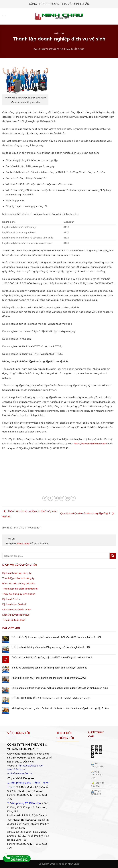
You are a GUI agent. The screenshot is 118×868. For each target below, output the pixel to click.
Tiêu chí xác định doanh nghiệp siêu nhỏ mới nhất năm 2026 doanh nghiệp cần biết (56, 637)
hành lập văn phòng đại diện (19, 583)
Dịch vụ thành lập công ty (17, 573)
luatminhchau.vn (17, 769)
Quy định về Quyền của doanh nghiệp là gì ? (88, 513)
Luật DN (59, 33)
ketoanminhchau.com (31, 766)
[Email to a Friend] (62, 498)
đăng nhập (23, 543)
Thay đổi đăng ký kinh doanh (19, 594)
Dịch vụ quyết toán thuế (16, 615)
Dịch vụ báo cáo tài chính (17, 609)
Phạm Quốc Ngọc (74, 49)
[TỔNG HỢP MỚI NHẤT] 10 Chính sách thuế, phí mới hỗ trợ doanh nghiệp (51, 698)
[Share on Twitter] (56, 498)
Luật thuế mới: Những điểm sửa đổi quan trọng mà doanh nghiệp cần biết (51, 647)
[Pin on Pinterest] (67, 498)
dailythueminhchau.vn (20, 773)
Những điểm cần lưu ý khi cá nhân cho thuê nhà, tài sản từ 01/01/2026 (49, 678)
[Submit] (113, 556)
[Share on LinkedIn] (73, 498)
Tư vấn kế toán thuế (14, 620)
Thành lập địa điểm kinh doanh (20, 589)
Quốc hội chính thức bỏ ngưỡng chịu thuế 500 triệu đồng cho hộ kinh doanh (52, 657)
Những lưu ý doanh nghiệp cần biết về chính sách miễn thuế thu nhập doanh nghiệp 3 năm (60, 708)
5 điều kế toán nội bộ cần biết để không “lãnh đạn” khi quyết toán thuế (49, 668)
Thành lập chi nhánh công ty (18, 578)
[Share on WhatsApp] (45, 498)
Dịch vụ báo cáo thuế (14, 604)
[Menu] (4, 16)
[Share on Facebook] (51, 498)
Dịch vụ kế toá (10, 599)
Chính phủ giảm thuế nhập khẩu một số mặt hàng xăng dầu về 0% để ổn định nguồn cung (60, 688)
